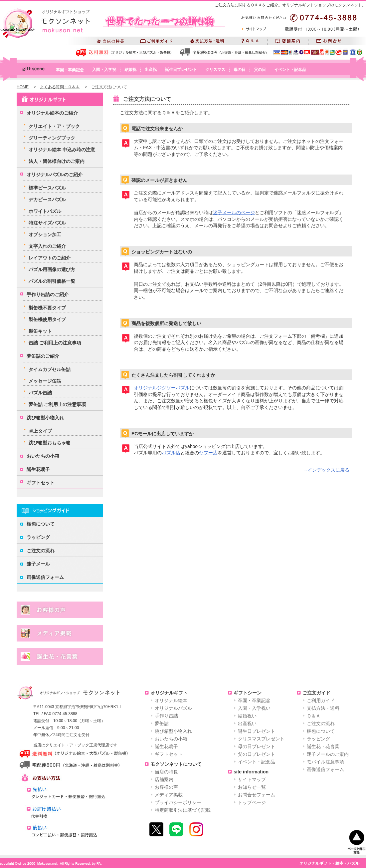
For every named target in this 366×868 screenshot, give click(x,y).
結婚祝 (130, 70)
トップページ (252, 802)
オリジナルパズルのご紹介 (55, 175)
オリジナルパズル (173, 708)
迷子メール (38, 564)
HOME (23, 87)
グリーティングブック (52, 138)
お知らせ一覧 (252, 787)
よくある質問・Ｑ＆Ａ (60, 87)
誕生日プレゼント (181, 70)
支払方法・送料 (323, 708)
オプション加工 (45, 234)
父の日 (260, 70)
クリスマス (215, 70)
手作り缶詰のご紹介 (48, 294)
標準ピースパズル (47, 188)
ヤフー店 (208, 453)
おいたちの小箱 (43, 456)
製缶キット (40, 331)
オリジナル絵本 (171, 700)
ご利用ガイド (321, 700)
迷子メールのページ (234, 213)
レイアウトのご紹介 (50, 258)
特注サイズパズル (47, 223)
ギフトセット (41, 483)
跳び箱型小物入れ (45, 418)
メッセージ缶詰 (45, 381)
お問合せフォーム (257, 795)
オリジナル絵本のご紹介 (52, 113)
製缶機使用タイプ (47, 319)
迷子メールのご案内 (328, 754)
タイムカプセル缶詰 (50, 369)
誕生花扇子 (38, 469)
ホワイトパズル (45, 211)
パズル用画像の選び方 (52, 269)
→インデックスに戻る (326, 470)
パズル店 (171, 453)
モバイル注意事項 (325, 762)
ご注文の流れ (41, 551)
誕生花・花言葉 (323, 746)
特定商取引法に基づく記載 (183, 810)
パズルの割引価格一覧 (52, 281)
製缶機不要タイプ (47, 308)
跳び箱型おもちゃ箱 (50, 443)
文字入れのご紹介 (47, 246)
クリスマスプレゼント (261, 739)
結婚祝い (247, 716)
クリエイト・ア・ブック (54, 126)
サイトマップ (252, 779)
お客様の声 (166, 787)
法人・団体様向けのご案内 (57, 161)
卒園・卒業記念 (70, 70)
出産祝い (247, 723)
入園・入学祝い (254, 708)
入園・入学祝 (104, 70)
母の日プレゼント (257, 746)
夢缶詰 (162, 723)
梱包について (41, 524)
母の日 (240, 70)
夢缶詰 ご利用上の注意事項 (57, 404)
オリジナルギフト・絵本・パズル (329, 863)
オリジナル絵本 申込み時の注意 (62, 150)
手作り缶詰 (166, 716)
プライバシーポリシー (178, 802)
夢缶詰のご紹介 (43, 356)
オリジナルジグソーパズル (162, 388)
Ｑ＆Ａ (314, 716)
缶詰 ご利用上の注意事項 (55, 343)
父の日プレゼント (257, 754)
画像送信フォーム (45, 577)
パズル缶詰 (40, 393)
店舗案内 (164, 779)
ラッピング (38, 537)
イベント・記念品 (290, 70)
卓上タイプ (40, 431)
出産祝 (151, 70)
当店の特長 (166, 772)
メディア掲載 (169, 795)
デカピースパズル (47, 200)
